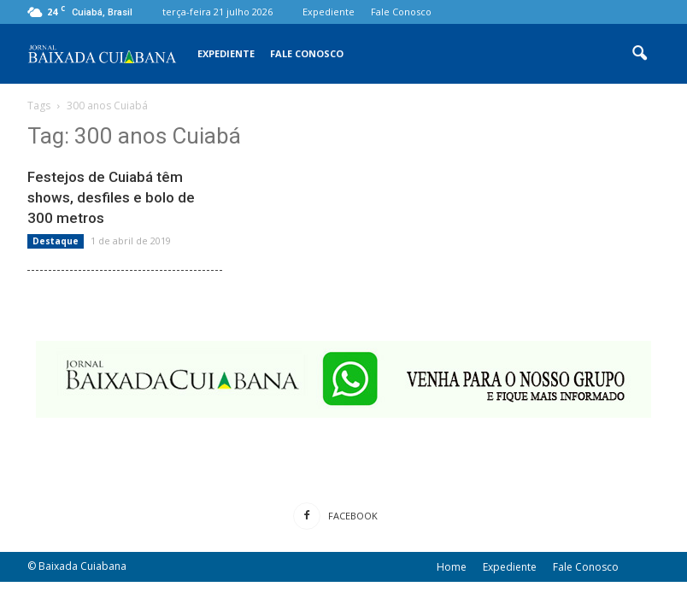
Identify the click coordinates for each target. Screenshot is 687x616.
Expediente (329, 12)
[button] (639, 54)
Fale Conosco (401, 12)
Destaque (56, 241)
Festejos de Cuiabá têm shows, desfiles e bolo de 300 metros (111, 197)
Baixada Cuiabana (82, 566)
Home (452, 567)
